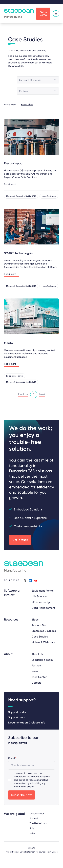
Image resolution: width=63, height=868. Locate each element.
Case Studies (40, 637)
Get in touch (20, 540)
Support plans (17, 718)
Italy (32, 828)
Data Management (43, 608)
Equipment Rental (43, 591)
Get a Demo (43, 14)
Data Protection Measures (32, 852)
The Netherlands (38, 823)
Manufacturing (41, 602)
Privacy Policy (38, 777)
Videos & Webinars (43, 642)
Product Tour (39, 625)
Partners (37, 666)
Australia (34, 818)
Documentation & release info (27, 723)
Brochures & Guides (44, 631)
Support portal (17, 712)
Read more (10, 184)
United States (37, 813)
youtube (36, 580)
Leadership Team (42, 660)
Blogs (35, 620)
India (32, 833)
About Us (37, 654)
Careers (36, 683)
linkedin (30, 580)
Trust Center (39, 677)
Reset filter (27, 105)
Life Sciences (40, 596)
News (35, 671)
